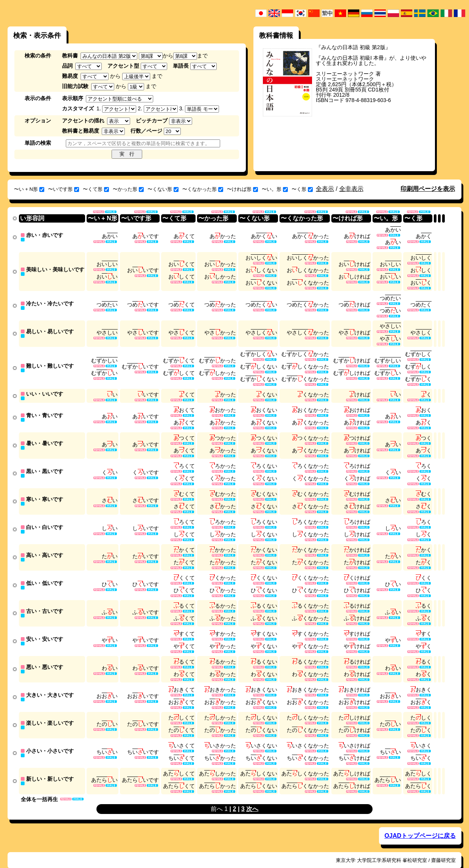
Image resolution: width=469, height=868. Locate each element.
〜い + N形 (29, 189)
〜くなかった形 (203, 189)
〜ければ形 (242, 189)
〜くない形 (163, 189)
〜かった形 (128, 189)
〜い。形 (275, 189)
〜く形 (302, 189)
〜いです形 (64, 189)
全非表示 (351, 189)
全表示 (325, 189)
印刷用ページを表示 (428, 189)
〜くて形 (96, 189)
